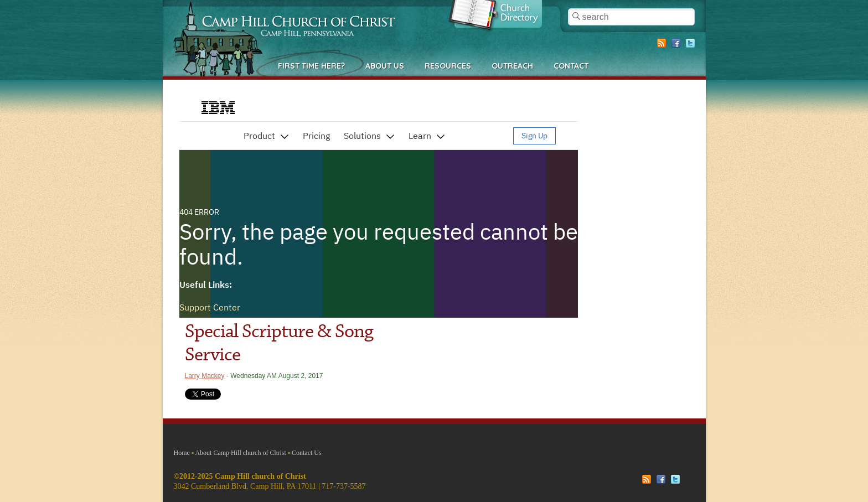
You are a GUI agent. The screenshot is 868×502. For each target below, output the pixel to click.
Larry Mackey (205, 376)
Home (182, 453)
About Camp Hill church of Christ (240, 453)
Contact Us (307, 453)
